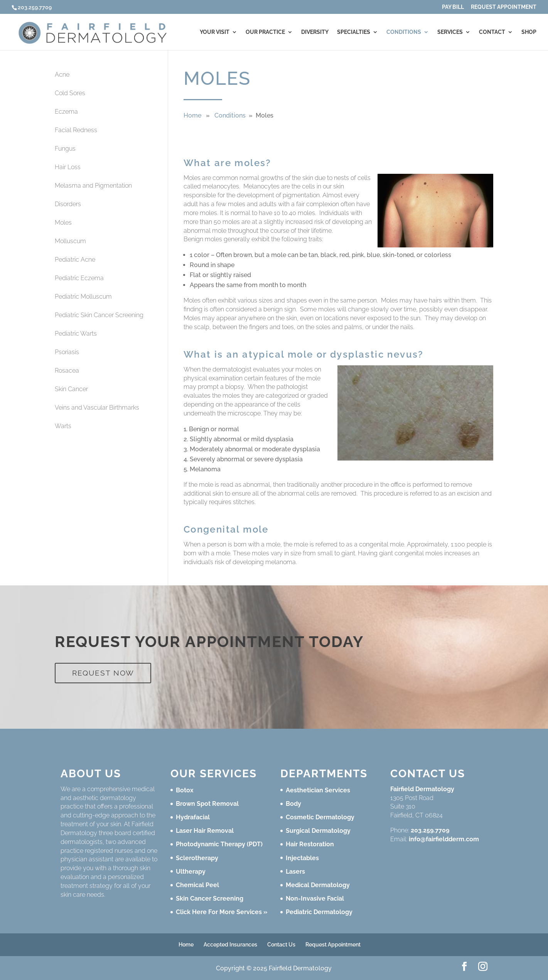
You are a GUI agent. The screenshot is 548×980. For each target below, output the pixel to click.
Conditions (404, 32)
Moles (63, 223)
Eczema (66, 112)
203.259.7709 (430, 830)
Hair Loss (68, 167)
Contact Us (281, 945)
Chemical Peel (197, 885)
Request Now (103, 673)
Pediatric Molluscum (83, 297)
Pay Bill (453, 7)
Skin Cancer (71, 389)
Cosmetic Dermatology (320, 817)
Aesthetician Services (318, 790)
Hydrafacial (193, 817)
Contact (492, 32)
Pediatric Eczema (79, 278)
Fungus (65, 149)
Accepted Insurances (230, 945)
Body (293, 804)
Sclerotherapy (197, 858)
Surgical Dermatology (318, 831)
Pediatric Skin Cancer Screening (99, 315)
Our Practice (265, 32)
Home (192, 115)
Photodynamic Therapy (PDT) (219, 844)
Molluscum (70, 241)
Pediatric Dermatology (319, 912)
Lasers (295, 872)
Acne (62, 75)
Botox (185, 790)
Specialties (354, 32)
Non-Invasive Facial (315, 898)
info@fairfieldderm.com (444, 839)
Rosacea (67, 371)
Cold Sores (70, 93)
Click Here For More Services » (222, 912)
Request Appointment (504, 7)
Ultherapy (191, 872)
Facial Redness (76, 130)
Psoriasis (67, 352)
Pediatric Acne (75, 260)
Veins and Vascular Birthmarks (97, 408)
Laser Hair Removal (205, 831)
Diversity (315, 32)
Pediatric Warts (76, 334)
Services (450, 32)
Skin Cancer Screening (210, 898)
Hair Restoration (310, 844)
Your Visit (215, 32)
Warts (63, 426)
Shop (529, 32)
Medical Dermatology (318, 885)
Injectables (302, 858)
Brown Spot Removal (207, 804)
